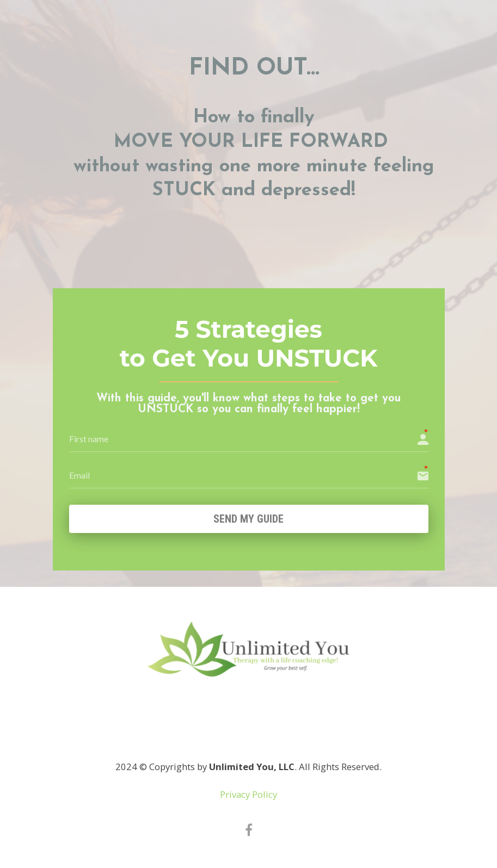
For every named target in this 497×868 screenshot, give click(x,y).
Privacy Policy (249, 796)
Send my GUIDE (249, 519)
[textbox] (254, 139)
